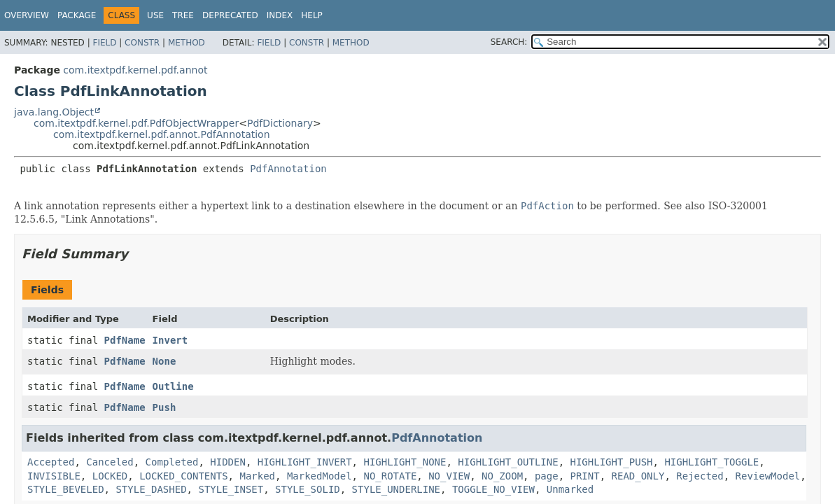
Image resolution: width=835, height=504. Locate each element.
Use (155, 15)
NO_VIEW (449, 476)
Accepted (51, 462)
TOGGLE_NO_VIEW (493, 489)
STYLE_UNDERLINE (396, 489)
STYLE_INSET (231, 489)
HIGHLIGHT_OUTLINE (508, 462)
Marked (257, 476)
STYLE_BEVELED (66, 489)
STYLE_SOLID (308, 489)
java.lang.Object (54, 112)
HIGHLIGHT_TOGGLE (711, 462)
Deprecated (230, 15)
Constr (142, 43)
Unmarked (570, 489)
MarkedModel (320, 476)
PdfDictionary (280, 123)
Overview (27, 15)
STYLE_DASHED (151, 489)
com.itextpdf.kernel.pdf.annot (135, 70)
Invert (170, 340)
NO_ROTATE (390, 476)
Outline (173, 386)
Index (280, 15)
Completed (172, 462)
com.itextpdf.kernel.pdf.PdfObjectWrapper (136, 123)
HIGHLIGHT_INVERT (305, 462)
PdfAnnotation (288, 169)
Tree (183, 15)
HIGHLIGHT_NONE (405, 462)
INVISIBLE (54, 476)
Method (187, 43)
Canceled (110, 462)
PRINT (585, 476)
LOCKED (110, 476)
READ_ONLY (638, 476)
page (547, 476)
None (164, 361)
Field (104, 43)
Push (164, 407)
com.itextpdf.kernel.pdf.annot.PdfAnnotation (162, 134)
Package (77, 15)
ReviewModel (768, 476)
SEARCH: (509, 42)
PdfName (125, 340)
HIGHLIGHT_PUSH (612, 462)
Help (312, 15)
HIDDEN (228, 462)
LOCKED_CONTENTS (183, 476)
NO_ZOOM (502, 476)
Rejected (700, 476)
